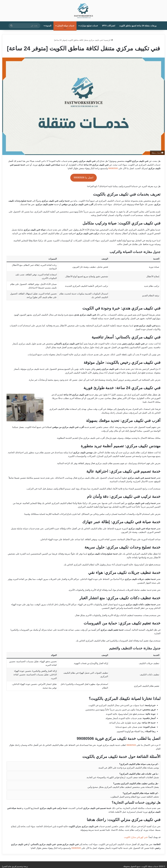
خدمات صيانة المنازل (66, 26)
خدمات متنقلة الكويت (150, 866)
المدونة (48, 26)
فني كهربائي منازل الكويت (136, 837)
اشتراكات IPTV (109, 26)
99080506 (113, 168)
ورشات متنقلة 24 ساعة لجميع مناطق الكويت (138, 26)
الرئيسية (108, 40)
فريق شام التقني (9, 866)
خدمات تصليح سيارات (89, 26)
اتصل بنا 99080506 (83, 178)
